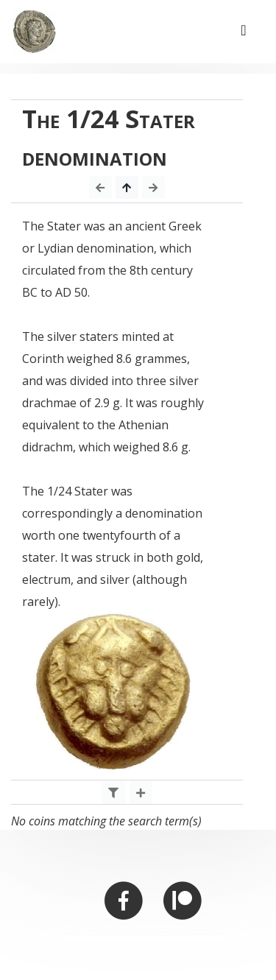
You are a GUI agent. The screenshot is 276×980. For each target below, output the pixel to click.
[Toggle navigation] (244, 32)
